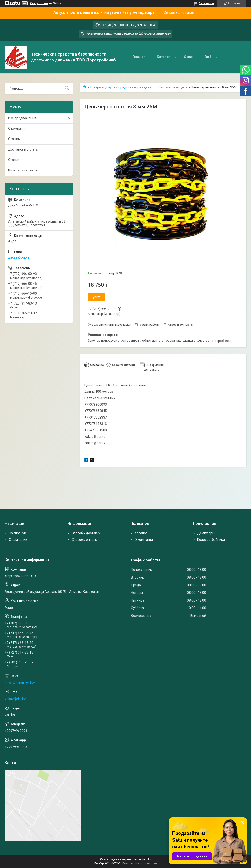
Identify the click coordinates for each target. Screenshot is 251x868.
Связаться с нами (179, 13)
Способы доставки (86, 533)
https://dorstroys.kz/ (20, 683)
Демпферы (206, 533)
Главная (139, 57)
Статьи (14, 160)
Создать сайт (39, 3)
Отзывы (14, 139)
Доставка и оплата (23, 149)
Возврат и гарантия (23, 170)
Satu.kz (146, 859)
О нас (188, 57)
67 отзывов (207, 3)
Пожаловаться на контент (140, 864)
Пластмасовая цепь (172, 87)
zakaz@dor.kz (19, 257)
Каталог (164, 57)
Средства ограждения (136, 87)
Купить (96, 297)
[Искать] (67, 88)
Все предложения (22, 118)
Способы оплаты (85, 540)
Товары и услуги (102, 87)
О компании (17, 129)
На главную (18, 533)
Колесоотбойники (211, 540)
